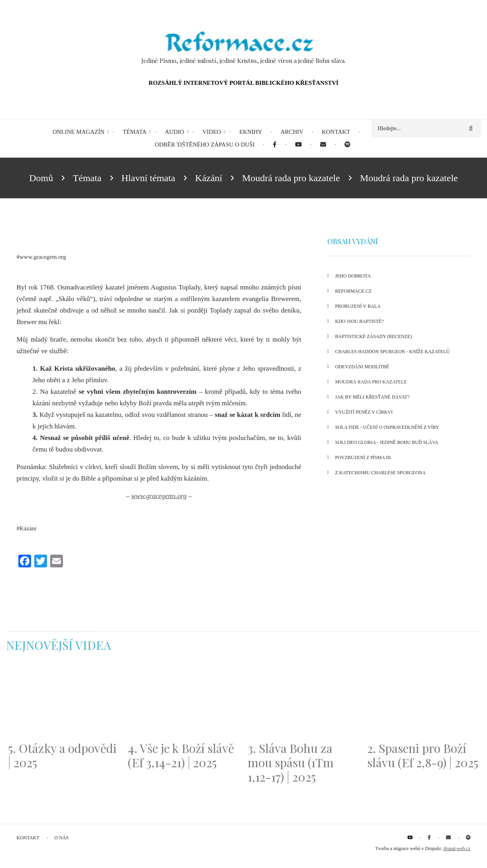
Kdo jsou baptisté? (360, 321)
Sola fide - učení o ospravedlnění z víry (387, 427)
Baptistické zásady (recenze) (374, 336)
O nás (62, 838)
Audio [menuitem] (174, 132)
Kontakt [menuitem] (336, 132)
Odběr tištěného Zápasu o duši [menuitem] (205, 145)
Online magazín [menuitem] (78, 132)
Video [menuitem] (212, 132)
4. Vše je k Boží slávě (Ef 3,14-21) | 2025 (181, 755)
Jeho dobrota (353, 276)
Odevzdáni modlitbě (362, 367)
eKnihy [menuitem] (251, 132)
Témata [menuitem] (135, 132)
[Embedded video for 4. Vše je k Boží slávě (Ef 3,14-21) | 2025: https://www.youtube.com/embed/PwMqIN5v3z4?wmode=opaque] (184, 702)
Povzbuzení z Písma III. (364, 457)
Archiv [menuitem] (292, 132)
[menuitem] (275, 145)
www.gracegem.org (43, 257)
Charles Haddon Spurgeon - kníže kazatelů (393, 352)
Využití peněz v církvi (364, 412)
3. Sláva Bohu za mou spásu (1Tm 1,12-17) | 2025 (291, 762)
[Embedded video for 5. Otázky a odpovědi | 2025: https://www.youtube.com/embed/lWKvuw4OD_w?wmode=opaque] (64, 702)
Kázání (28, 528)
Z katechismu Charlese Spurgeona (381, 473)
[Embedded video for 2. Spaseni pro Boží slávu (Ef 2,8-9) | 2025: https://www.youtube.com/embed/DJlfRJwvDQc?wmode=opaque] (423, 702)
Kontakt (28, 838)
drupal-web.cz (457, 848)
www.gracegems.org (159, 496)
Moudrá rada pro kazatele (371, 382)
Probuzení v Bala (358, 306)
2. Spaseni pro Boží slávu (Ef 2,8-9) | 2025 (423, 755)
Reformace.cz (354, 291)
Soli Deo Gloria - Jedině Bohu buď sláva (387, 442)
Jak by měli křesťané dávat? (373, 397)
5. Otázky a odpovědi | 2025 (62, 755)
